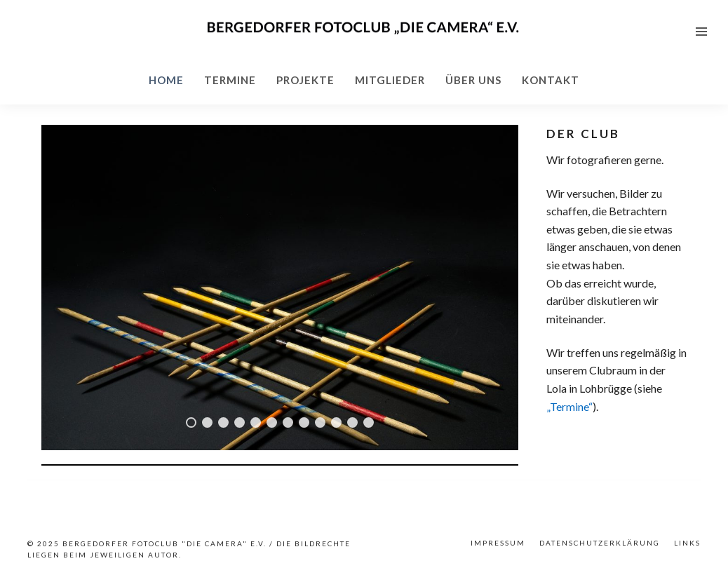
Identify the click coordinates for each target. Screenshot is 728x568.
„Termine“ (569, 406)
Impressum (498, 543)
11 (352, 422)
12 (369, 422)
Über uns (473, 80)
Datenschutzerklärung (600, 543)
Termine (230, 80)
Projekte (305, 80)
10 (336, 422)
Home (166, 80)
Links (687, 543)
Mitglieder (390, 80)
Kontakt (551, 80)
